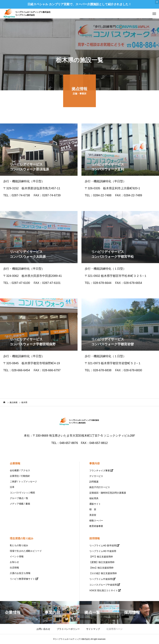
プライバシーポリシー (68, 629)
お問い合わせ (43, 629)
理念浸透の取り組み (22, 538)
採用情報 (95, 538)
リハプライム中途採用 (101, 579)
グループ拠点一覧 (19, 498)
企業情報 (15, 463)
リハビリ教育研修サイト (22, 579)
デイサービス (96, 476)
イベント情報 (17, 556)
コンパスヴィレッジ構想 (22, 493)
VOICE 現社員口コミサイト (103, 590)
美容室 (93, 515)
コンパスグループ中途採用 (103, 585)
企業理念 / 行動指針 (20, 476)
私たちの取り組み (19, 545)
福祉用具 (94, 498)
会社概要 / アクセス (20, 470)
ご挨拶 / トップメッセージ (23, 481)
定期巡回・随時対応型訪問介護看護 (108, 493)
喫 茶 (93, 509)
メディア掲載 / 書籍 (20, 504)
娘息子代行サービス (100, 487)
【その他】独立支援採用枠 (103, 573)
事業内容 (95, 463)
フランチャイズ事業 (100, 471)
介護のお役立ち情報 (20, 573)
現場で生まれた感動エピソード (26, 551)
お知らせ (14, 562)
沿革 (12, 487)
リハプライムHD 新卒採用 (103, 546)
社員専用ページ (115, 629)
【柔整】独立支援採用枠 (102, 562)
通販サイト (95, 504)
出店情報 (14, 568)
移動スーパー (96, 521)
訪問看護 (94, 482)
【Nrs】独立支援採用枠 (101, 568)
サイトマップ (93, 629)
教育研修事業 (96, 526)
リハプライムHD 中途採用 (103, 551)
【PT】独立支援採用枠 (101, 557)
